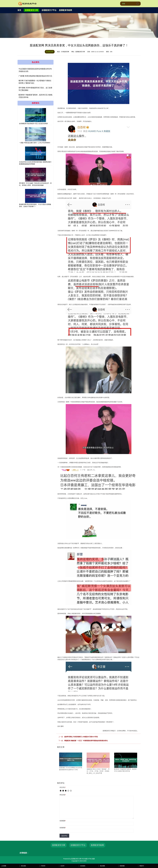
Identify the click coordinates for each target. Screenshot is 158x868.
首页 (19, 10)
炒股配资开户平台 (49, 10)
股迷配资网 (50, 52)
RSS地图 (85, 859)
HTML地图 (91, 859)
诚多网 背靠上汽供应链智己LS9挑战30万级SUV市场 (81, 737)
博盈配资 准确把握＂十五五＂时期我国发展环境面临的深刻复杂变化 (86, 741)
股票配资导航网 (65, 10)
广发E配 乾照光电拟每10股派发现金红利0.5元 (35, 76)
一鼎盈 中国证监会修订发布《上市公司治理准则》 (35, 143)
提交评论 (64, 836)
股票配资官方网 (31, 10)
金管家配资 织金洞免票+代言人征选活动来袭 (33, 123)
